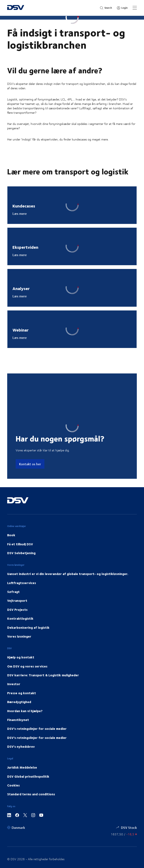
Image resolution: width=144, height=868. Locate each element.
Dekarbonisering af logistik (28, 627)
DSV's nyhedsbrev (21, 746)
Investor (14, 684)
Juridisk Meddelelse (22, 767)
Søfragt (13, 592)
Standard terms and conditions (31, 794)
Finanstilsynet (18, 720)
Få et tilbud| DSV (20, 544)
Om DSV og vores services (27, 666)
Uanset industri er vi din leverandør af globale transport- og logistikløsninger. (68, 574)
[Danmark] (16, 827)
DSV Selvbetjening (21, 553)
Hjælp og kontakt (21, 657)
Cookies (13, 785)
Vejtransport (17, 601)
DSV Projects (17, 610)
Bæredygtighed (19, 702)
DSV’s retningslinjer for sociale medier (37, 729)
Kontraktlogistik (20, 618)
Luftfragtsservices (22, 583)
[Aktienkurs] (124, 834)
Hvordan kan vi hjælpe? (25, 711)
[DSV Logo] (16, 8)
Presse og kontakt (22, 693)
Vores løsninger (19, 636)
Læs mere (20, 214)
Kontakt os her (30, 464)
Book (11, 535)
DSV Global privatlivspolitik (28, 776)
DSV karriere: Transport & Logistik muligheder (43, 675)
